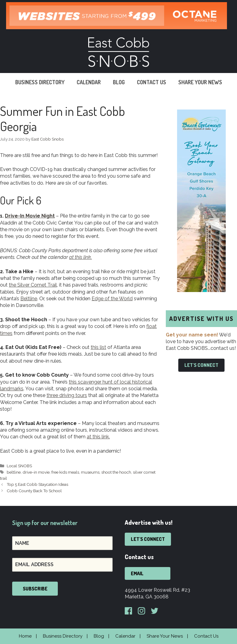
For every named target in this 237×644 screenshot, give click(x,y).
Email (137, 573)
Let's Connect (201, 365)
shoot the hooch (116, 472)
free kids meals (65, 472)
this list (98, 347)
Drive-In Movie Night (30, 216)
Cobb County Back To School (34, 491)
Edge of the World (112, 299)
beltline (14, 472)
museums (90, 472)
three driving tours (67, 395)
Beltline (29, 299)
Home (25, 636)
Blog (119, 82)
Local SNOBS (19, 466)
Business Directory (40, 82)
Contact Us (152, 82)
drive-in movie (36, 472)
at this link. (98, 437)
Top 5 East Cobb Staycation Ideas (37, 484)
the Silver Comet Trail (33, 285)
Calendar (89, 82)
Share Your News (200, 82)
